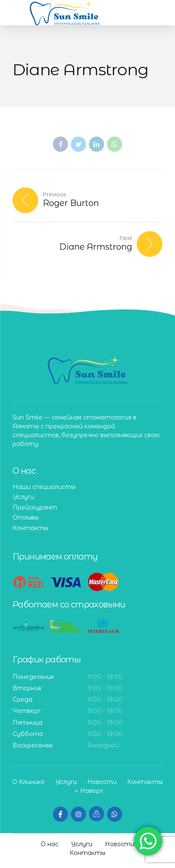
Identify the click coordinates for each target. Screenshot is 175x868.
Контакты (30, 528)
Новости (102, 782)
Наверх (91, 791)
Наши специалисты (44, 487)
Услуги (23, 497)
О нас (50, 844)
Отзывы (26, 518)
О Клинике (29, 782)
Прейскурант (35, 507)
